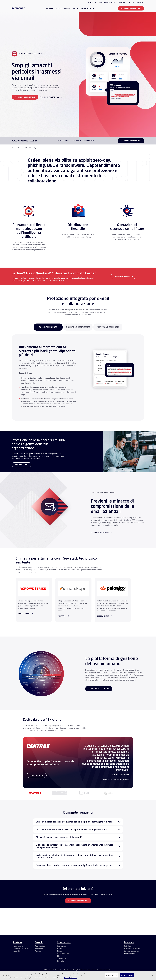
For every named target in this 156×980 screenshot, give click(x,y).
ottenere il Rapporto (123, 276)
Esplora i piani (22, 465)
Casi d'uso (77, 141)
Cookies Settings (112, 975)
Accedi (132, 2)
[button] (78, 822)
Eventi (59, 948)
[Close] (153, 975)
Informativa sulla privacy (63, 970)
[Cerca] (96, 2)
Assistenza (123, 2)
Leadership (17, 951)
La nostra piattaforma (99, 689)
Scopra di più (24, 613)
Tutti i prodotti (40, 946)
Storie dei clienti (63, 953)
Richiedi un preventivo (131, 8)
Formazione (39, 948)
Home (14, 148)
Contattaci (140, 2)
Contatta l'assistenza (131, 951)
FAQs (46, 970)
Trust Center (62, 958)
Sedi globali (128, 946)
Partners (38, 951)
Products (21, 148)
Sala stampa (62, 946)
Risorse (60, 951)
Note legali (75, 970)
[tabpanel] (48, 327)
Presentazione (18, 946)
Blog (59, 956)
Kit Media (61, 961)
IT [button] (90, 2)
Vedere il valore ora (50, 97)
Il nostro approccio (100, 533)
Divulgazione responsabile (103, 970)
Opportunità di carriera (108, 2)
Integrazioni (89, 141)
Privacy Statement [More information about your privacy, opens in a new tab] (70, 978)
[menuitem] (49, 10)
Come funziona (63, 141)
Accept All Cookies (127, 975)
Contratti (51, 970)
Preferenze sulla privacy (86, 970)
